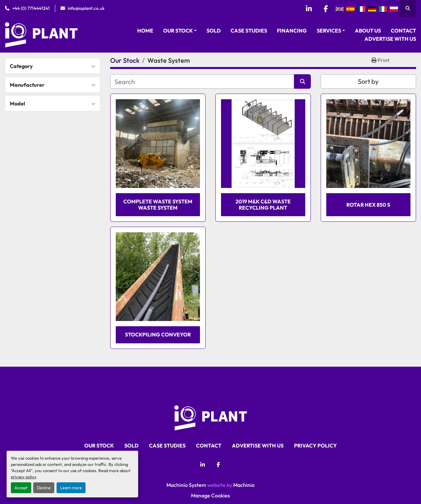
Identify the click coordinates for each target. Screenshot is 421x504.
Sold (214, 31)
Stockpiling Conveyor (158, 334)
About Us (368, 31)
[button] (180, 31)
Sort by (368, 81)
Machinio (244, 485)
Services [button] (329, 31)
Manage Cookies (210, 495)
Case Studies (249, 31)
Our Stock (178, 31)
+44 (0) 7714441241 (31, 8)
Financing (292, 31)
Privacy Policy (315, 446)
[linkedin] (309, 9)
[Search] (202, 81)
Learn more (71, 488)
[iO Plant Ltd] (211, 417)
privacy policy (24, 477)
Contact (403, 31)
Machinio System (186, 485)
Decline (44, 488)
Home (145, 31)
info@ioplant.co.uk (86, 8)
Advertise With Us (390, 39)
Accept (21, 488)
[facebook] (326, 9)
